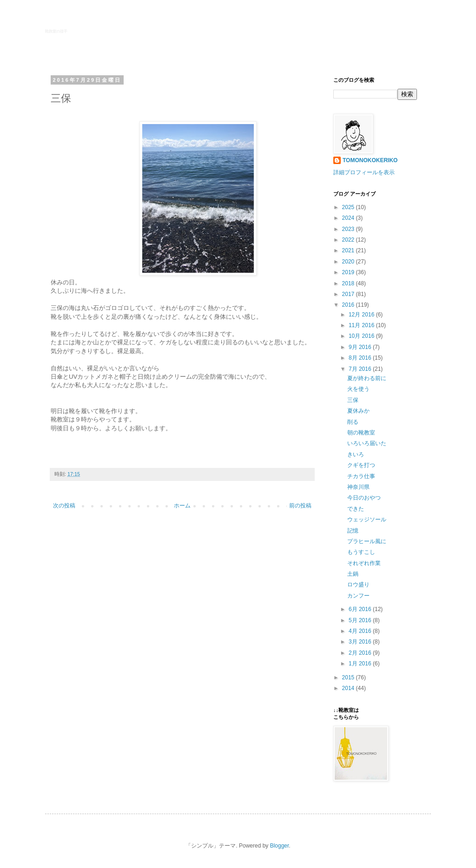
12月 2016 (362, 315)
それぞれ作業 (364, 563)
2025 (349, 207)
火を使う (358, 389)
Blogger (280, 846)
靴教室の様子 (56, 31)
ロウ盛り (358, 585)
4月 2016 (361, 631)
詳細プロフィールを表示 (364, 172)
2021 (349, 250)
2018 (349, 283)
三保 (353, 400)
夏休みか (358, 411)
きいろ (356, 454)
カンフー (358, 596)
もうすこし (361, 552)
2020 (349, 262)
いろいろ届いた (367, 443)
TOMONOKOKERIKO (370, 160)
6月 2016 (361, 609)
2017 (349, 294)
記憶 (353, 531)
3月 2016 (361, 642)
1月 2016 (361, 664)
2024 (349, 218)
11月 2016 (362, 325)
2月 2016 (361, 653)
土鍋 (353, 574)
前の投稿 (300, 506)
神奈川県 (358, 487)
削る (353, 422)
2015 (349, 677)
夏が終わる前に (367, 378)
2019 (349, 272)
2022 (349, 240)
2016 (349, 305)
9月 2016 (361, 347)
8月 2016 (361, 358)
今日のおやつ (364, 498)
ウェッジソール (367, 519)
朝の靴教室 (361, 433)
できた (356, 509)
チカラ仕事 (361, 476)
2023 (349, 229)
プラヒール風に (367, 541)
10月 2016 (362, 336)
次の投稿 (64, 506)
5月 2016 (361, 620)
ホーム (182, 506)
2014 (349, 688)
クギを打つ (361, 465)
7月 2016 (361, 369)
